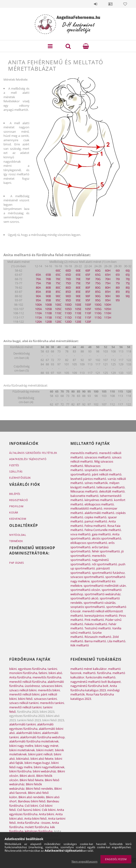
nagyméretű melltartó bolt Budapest (96, 682)
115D (68, 317)
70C (58, 279)
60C (58, 270)
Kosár (14, 512)
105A (38, 309)
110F (88, 313)
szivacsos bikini (52, 686)
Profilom (16, 506)
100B (48, 305)
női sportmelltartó (104, 564)
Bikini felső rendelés (39, 789)
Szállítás (16, 471)
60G (98, 270)
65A (38, 275)
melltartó (89, 673)
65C (58, 275)
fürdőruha (104, 673)
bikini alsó (55, 673)
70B (48, 279)
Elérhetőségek (20, 478)
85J (128, 292)
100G (98, 305)
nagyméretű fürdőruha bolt (89, 686)
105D (68, 309)
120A (38, 322)
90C (58, 296)
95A (38, 300)
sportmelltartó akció (84, 598)
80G (98, 287)
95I (118, 300)
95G (98, 300)
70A (38, 279)
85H (108, 292)
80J (128, 287)
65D (68, 275)
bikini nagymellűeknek (49, 767)
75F (88, 283)
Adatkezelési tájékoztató (28, 459)
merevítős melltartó (84, 453)
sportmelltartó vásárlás (100, 603)
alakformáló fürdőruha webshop (42, 737)
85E (78, 292)
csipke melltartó (95, 517)
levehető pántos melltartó (88, 479)
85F (88, 292)
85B (48, 292)
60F (88, 270)
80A (38, 287)
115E (78, 317)
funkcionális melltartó (101, 677)
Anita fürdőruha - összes (34, 823)
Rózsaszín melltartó (98, 637)
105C (58, 309)
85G (98, 292)
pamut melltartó (96, 521)
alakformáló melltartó (99, 513)
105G (98, 309)
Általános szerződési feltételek (33, 453)
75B (48, 283)
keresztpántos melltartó (101, 616)
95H (108, 300)
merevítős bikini (49, 690)
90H (108, 296)
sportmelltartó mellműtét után (105, 586)
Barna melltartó (95, 641)
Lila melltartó (116, 641)
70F (88, 279)
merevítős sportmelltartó (88, 558)
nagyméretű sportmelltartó (90, 562)
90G (98, 296)
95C (58, 300)
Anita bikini (46, 814)
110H (108, 313)
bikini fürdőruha (20, 771)
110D (68, 313)
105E (78, 309)
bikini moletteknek (22, 750)
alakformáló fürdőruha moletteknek (34, 741)
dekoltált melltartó (112, 491)
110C (58, 313)
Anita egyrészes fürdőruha (37, 812)
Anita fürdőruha (20, 677)
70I (118, 279)
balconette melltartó (85, 496)
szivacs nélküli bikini (23, 690)
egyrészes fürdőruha (32, 669)
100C (58, 305)
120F (88, 322)
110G (98, 313)
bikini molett (45, 750)
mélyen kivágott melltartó (95, 485)
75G (98, 283)
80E (78, 287)
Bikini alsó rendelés (32, 797)
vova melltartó (80, 534)
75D (68, 283)
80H (108, 287)
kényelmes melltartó (99, 500)
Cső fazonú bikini (29, 810)
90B (48, 296)
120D (68, 322)
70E (78, 279)
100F (88, 305)
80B (48, 287)
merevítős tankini (52, 703)
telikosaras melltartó (111, 487)
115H (108, 317)
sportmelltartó (80, 474)
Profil (110, 4)
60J (128, 270)
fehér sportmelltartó (106, 551)
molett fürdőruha (37, 827)
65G (98, 275)
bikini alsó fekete (42, 759)
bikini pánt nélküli (40, 754)
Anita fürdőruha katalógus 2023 (94, 688)
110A (38, 313)
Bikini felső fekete (32, 780)
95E (78, 300)
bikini (13, 669)
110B (48, 313)
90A (38, 296)
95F (88, 300)
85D (68, 292)
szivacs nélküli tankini (24, 703)
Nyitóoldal (18, 535)
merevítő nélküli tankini (25, 707)
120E (78, 322)
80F (88, 287)
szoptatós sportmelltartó (88, 607)
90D (68, 296)
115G (98, 317)
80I (118, 287)
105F (88, 309)
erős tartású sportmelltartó (89, 549)
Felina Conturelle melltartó (103, 530)
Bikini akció (27, 776)
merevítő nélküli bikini (24, 694)
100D (68, 305)
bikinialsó (23, 759)
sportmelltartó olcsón (85, 590)
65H (108, 275)
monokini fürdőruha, (24, 673)
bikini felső (25, 699)
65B (48, 275)
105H (108, 309)
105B (48, 309)
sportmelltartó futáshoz (108, 573)
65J (128, 275)
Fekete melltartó (96, 624)
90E (78, 296)
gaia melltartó (101, 534)
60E (78, 270)
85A (38, 292)
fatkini (43, 673)
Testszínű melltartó (98, 628)
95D (68, 300)
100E (78, 305)
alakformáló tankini (23, 724)
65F (88, 275)
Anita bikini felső (35, 818)
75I (118, 283)
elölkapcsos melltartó (99, 504)
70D (68, 279)
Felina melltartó (95, 526)
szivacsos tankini (45, 699)
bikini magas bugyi (37, 763)
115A (38, 317)
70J (128, 279)
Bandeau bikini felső (32, 801)
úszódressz (32, 686)
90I (118, 296)
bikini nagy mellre (21, 746)
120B (48, 322)
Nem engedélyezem (85, 861)
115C (58, 317)
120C (58, 322)
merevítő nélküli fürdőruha (28, 682)
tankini (52, 669)
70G (98, 279)
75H (108, 283)
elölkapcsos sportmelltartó (89, 543)
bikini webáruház (44, 771)
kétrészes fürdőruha (39, 831)
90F (88, 296)
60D (68, 270)
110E (78, 313)
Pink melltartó (94, 620)
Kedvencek (125, 4)
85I (118, 292)
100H (108, 305)
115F (88, 317)
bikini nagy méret (47, 746)
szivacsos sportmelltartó (87, 577)
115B (48, 317)
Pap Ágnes (17, 563)
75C (58, 283)
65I (118, 275)
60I (118, 270)
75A (38, 283)
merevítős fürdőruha (47, 677)
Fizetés (14, 465)
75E (78, 283)
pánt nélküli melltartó (107, 474)
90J (128, 296)
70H (108, 279)
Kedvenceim (18, 519)
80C (58, 287)
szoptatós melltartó (98, 470)
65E (78, 275)
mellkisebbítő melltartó (86, 508)
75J (128, 283)
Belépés (96, 4)
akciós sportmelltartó (107, 538)
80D (68, 287)
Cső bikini (31, 806)
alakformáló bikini (28, 733)
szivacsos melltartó (98, 457)
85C (58, 292)
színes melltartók (96, 483)
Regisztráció (19, 500)
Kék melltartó (80, 645)
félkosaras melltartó (84, 491)
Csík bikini (49, 810)
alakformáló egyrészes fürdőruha (31, 726)
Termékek (16, 541)
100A (38, 305)
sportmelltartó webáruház (103, 594)
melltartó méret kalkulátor (89, 669)
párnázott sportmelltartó (90, 570)
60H (108, 270)
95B (48, 300)
